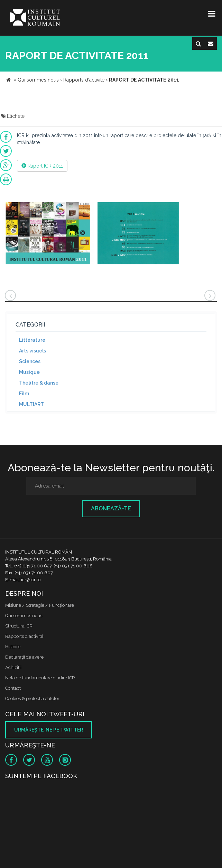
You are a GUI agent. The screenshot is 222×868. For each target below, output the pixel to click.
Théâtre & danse (39, 383)
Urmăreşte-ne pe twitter (49, 730)
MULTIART (31, 404)
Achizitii (13, 667)
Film (24, 394)
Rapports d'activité (24, 636)
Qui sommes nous (24, 616)
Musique (29, 372)
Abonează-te (111, 508)
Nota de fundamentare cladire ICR (40, 678)
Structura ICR (19, 626)
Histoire (13, 647)
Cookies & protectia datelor (32, 699)
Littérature (32, 340)
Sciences (30, 361)
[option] (48, 234)
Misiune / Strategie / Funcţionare (40, 605)
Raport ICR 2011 (42, 166)
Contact (13, 688)
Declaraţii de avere (24, 657)
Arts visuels (33, 351)
